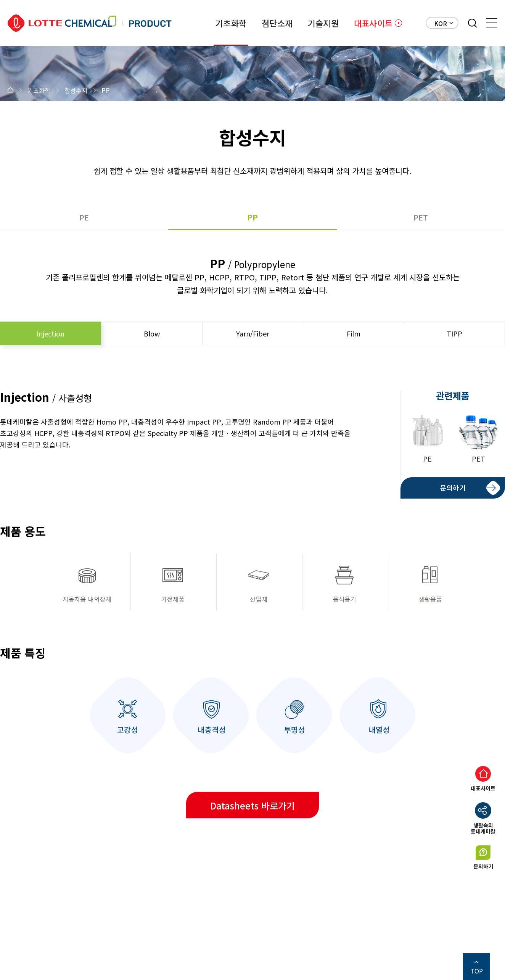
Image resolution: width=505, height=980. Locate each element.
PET (421, 217)
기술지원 (323, 23)
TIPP (454, 333)
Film (354, 333)
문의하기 (453, 488)
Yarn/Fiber (253, 333)
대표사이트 (373, 23)
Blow (152, 333)
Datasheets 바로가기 (252, 805)
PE (84, 217)
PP (252, 217)
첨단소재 (277, 23)
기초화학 (231, 23)
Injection (51, 333)
